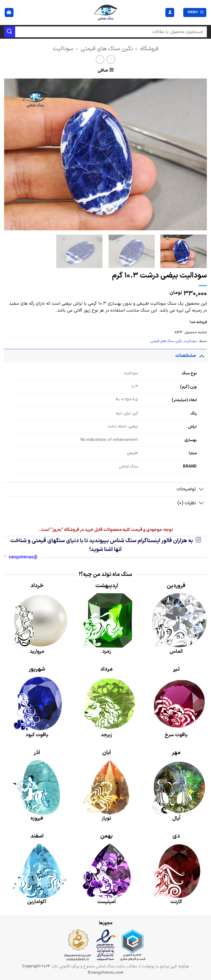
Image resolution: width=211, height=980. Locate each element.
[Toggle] (202, 356)
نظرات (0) (192, 504)
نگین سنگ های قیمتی (107, 49)
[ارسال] (10, 32)
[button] (195, 12)
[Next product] (111, 59)
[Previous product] (100, 59)
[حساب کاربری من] (170, 12)
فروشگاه (149, 49)
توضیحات (192, 490)
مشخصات (191, 356)
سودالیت (63, 49)
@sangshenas (21, 557)
